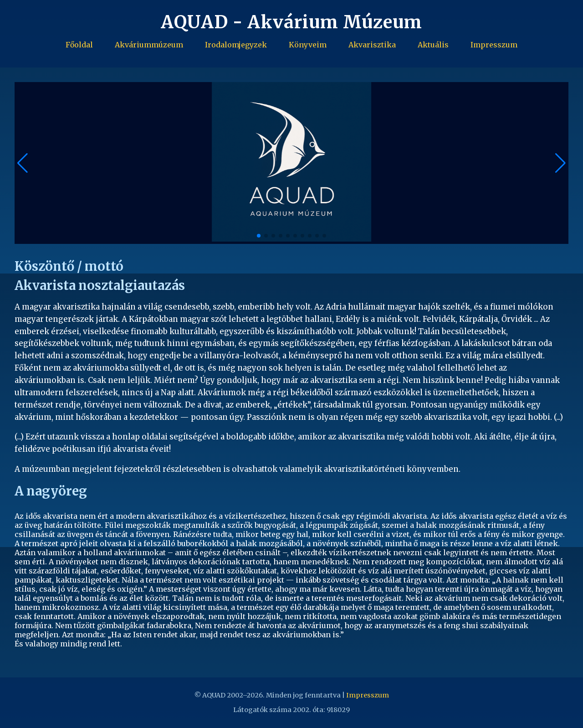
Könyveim (308, 45)
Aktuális (433, 45)
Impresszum (494, 45)
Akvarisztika (372, 45)
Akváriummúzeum (149, 45)
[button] (560, 163)
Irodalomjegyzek (236, 45)
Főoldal (79, 45)
